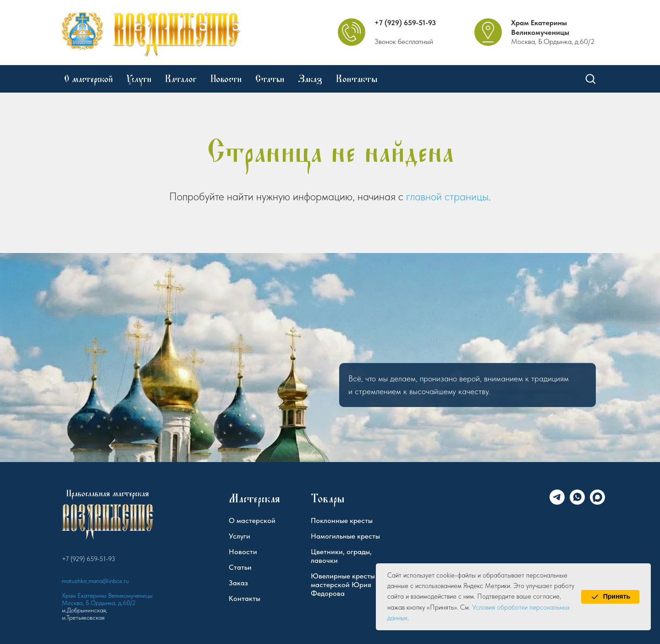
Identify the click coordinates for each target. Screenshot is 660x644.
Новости (226, 79)
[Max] (597, 502)
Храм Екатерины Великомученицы (540, 28)
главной (424, 196)
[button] (590, 78)
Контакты (357, 79)
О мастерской (88, 79)
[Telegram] (557, 502)
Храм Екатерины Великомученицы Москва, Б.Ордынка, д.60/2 (107, 599)
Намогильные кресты (345, 536)
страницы (467, 196)
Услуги (139, 79)
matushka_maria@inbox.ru (95, 581)
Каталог (181, 79)
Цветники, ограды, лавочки (341, 556)
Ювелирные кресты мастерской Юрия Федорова (343, 585)
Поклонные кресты (342, 520)
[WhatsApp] (577, 502)
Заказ (310, 79)
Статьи (270, 79)
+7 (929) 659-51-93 (405, 23)
